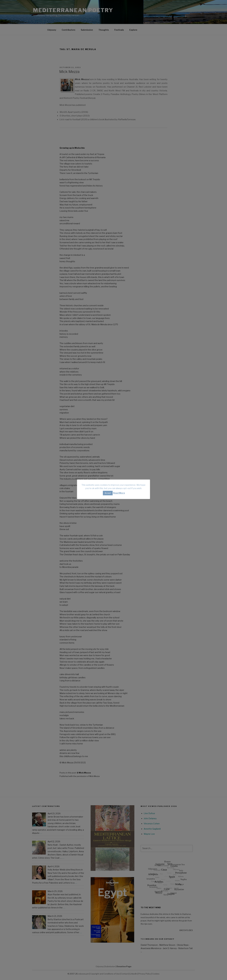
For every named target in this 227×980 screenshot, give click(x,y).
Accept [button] (108, 493)
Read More (119, 493)
